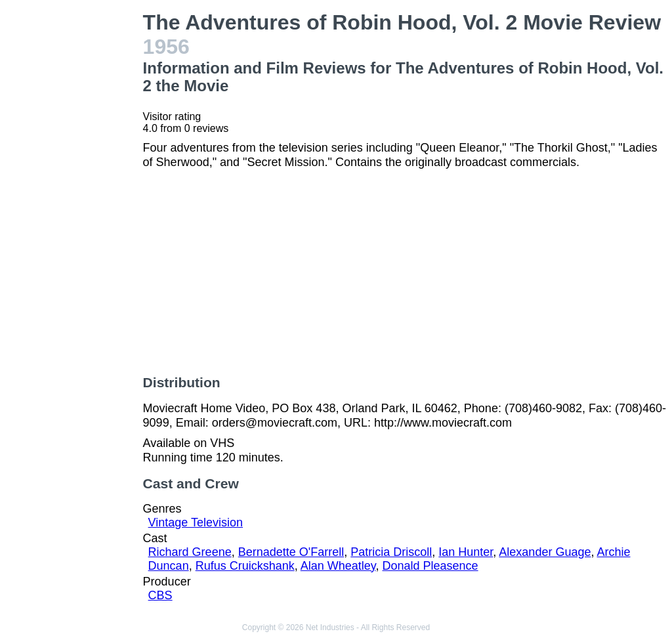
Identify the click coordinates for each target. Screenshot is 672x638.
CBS (160, 595)
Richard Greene (190, 552)
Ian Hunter (466, 552)
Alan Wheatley (338, 566)
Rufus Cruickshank (245, 566)
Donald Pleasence (430, 566)
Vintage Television (196, 522)
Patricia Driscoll (391, 552)
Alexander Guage (545, 552)
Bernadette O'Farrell (291, 552)
